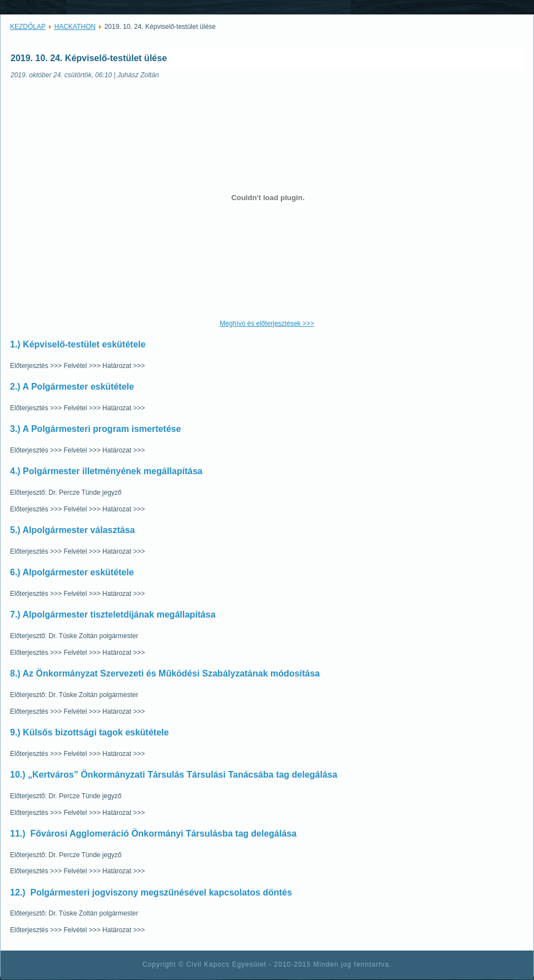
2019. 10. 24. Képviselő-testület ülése (89, 58)
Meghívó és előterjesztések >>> (267, 324)
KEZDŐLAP (28, 27)
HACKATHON (75, 27)
